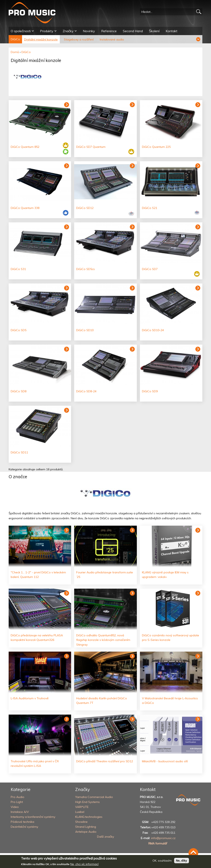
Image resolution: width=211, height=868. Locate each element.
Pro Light (17, 802)
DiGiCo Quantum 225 (156, 147)
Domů (15, 52)
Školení (154, 31)
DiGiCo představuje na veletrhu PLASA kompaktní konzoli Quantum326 (37, 638)
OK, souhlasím (162, 861)
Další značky (105, 837)
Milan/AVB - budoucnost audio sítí (165, 761)
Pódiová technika (22, 822)
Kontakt (172, 31)
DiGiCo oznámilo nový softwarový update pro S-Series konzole (171, 638)
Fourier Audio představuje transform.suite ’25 (105, 575)
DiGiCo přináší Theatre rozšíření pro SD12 (105, 761)
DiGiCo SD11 (19, 452)
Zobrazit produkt (67, 105)
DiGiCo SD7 (150, 269)
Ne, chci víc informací (84, 864)
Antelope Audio (86, 832)
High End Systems (87, 802)
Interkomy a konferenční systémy (33, 817)
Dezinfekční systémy (24, 827)
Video (15, 807)
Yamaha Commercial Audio (94, 797)
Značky (68, 31)
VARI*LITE (82, 807)
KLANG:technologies (89, 817)
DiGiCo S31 (18, 269)
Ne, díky (182, 861)
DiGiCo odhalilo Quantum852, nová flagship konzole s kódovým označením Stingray (103, 640)
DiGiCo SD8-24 (86, 391)
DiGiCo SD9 (150, 391)
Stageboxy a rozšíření (79, 39)
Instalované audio (112, 39)
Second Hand (133, 31)
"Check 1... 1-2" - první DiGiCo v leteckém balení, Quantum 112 (38, 575)
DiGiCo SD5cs (86, 269)
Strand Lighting (86, 827)
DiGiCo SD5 (19, 330)
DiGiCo (15, 39)
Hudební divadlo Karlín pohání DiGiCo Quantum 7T (102, 701)
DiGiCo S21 (150, 208)
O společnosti (21, 31)
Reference (109, 31)
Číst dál (67, 530)
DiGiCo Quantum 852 (25, 147)
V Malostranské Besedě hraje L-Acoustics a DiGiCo (170, 701)
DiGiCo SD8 (19, 391)
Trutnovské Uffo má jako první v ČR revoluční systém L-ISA (35, 764)
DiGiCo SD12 (85, 208)
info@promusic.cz (163, 838)
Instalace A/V (20, 812)
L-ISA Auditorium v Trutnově (30, 698)
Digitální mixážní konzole (41, 39)
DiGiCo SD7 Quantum (91, 147)
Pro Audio (18, 797)
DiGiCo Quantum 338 (25, 208)
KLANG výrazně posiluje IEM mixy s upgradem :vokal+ (165, 575)
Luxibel (80, 812)
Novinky (89, 31)
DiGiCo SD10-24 (153, 330)
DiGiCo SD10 (85, 330)
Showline (81, 822)
